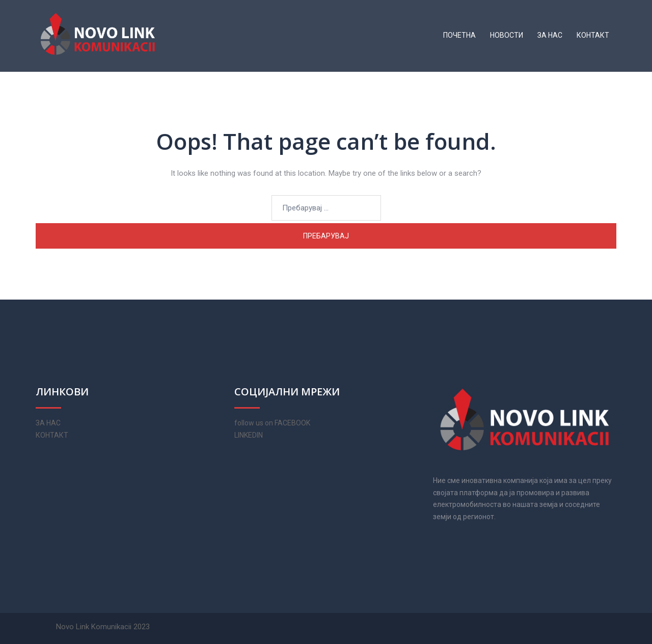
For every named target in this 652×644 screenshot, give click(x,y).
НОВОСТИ (507, 35)
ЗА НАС (550, 35)
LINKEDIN (249, 435)
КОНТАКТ (593, 35)
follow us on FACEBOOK (272, 423)
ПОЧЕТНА (459, 35)
